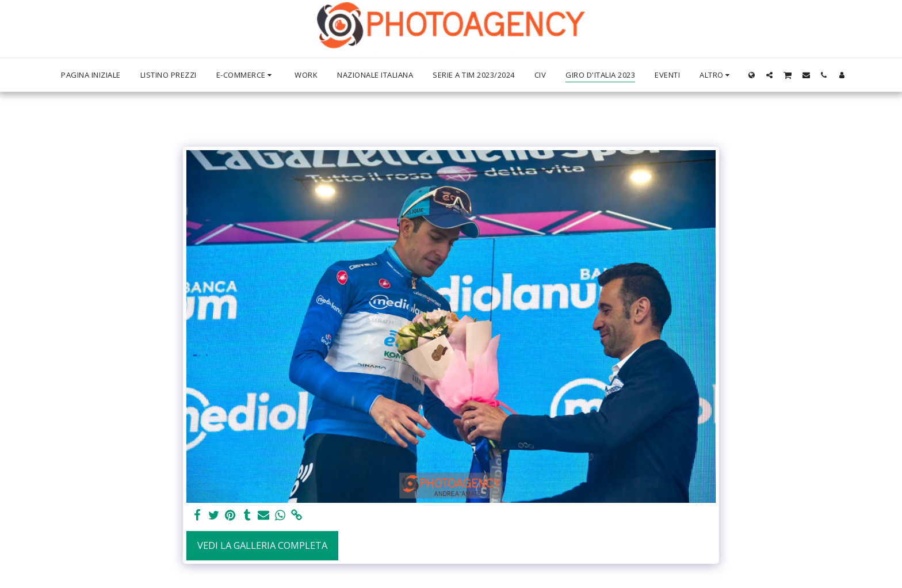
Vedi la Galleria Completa (262, 545)
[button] (769, 75)
